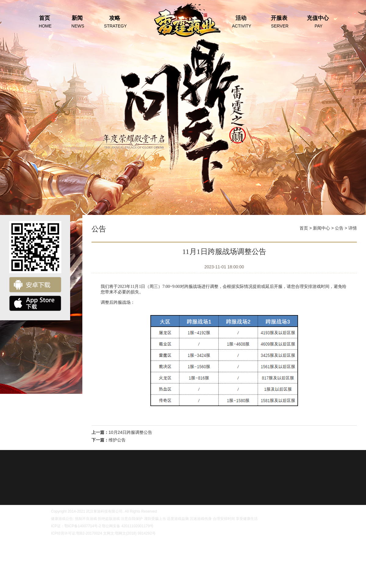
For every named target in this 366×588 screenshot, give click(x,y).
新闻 (77, 22)
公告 (339, 228)
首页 (44, 22)
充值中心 (318, 22)
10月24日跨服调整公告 (130, 432)
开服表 (279, 22)
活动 (241, 22)
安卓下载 (35, 285)
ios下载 (35, 303)
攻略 (115, 22)
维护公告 (117, 440)
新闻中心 (321, 228)
